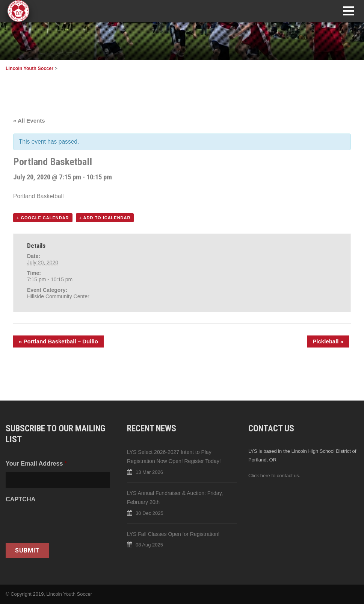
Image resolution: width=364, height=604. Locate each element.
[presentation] (63, 522)
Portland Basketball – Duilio (58, 341)
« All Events (29, 121)
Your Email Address (36, 463)
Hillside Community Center (58, 296)
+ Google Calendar (43, 218)
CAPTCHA (20, 499)
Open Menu (348, 11)
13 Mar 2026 (149, 472)
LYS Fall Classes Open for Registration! (173, 534)
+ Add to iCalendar (105, 218)
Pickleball (328, 341)
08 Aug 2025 (149, 545)
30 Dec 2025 (150, 513)
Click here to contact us (274, 476)
